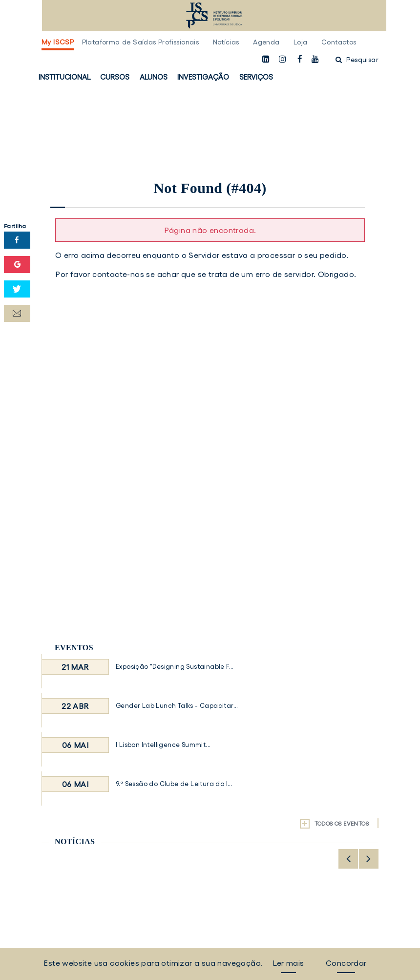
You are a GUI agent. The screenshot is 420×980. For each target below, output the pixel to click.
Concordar (346, 963)
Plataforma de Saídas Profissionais (141, 42)
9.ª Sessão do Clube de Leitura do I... (174, 784)
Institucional (64, 77)
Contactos (339, 42)
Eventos (74, 648)
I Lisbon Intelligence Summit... (163, 745)
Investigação (203, 77)
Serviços (256, 77)
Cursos (115, 77)
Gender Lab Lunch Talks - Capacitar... (177, 706)
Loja (301, 42)
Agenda (266, 42)
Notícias (226, 42)
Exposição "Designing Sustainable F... (175, 667)
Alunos (154, 77)
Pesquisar (357, 60)
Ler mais (288, 963)
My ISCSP (58, 42)
